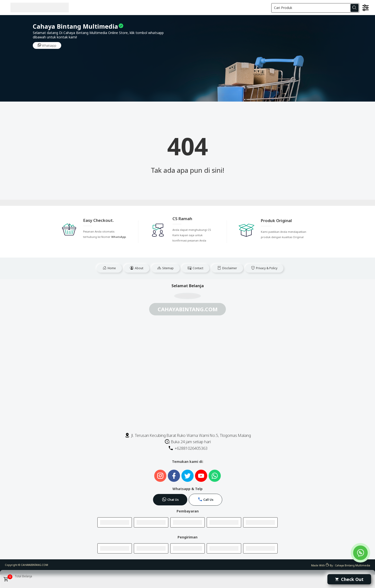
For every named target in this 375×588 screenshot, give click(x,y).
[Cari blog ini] (315, 8)
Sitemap (166, 268)
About (137, 268)
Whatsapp (47, 45)
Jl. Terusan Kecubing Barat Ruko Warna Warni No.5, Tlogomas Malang (188, 435)
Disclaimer (227, 268)
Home (109, 268)
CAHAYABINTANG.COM (34, 565)
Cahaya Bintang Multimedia (353, 565)
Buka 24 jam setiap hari (188, 442)
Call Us (206, 499)
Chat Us (170, 499)
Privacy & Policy (264, 268)
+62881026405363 (188, 448)
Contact (196, 268)
